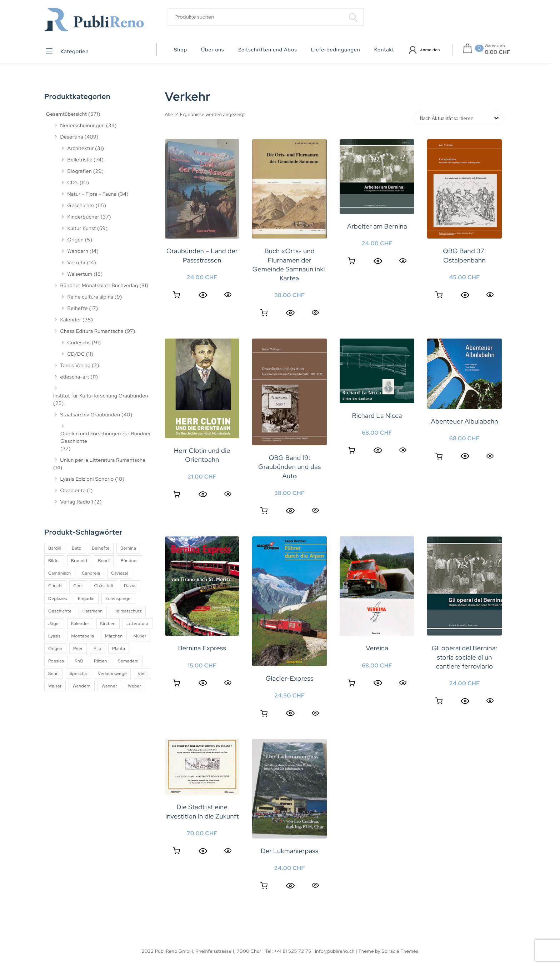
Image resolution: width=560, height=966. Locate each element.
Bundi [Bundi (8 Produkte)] (104, 561)
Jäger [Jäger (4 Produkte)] (54, 624)
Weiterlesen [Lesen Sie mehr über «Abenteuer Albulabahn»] (439, 456)
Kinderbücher (84, 217)
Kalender (71, 320)
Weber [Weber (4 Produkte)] (134, 686)
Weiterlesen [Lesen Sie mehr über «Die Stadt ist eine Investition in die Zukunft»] (176, 851)
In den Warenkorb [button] (176, 295)
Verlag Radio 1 (77, 502)
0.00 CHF (497, 52)
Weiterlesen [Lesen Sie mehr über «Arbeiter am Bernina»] (351, 261)
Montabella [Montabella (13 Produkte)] (83, 636)
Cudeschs (79, 343)
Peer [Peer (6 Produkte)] (78, 649)
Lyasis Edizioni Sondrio (87, 479)
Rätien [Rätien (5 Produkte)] (101, 661)
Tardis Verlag (76, 366)
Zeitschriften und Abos (268, 50)
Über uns (212, 50)
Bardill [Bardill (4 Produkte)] (55, 548)
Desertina (72, 137)
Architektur (81, 149)
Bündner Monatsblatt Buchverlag (99, 286)
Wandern (78, 251)
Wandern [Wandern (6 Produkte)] (82, 686)
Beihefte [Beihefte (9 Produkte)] (101, 548)
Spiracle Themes (400, 951)
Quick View (228, 294)
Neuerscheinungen (83, 126)
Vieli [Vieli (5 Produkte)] (142, 674)
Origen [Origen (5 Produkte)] (55, 649)
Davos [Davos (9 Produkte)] (130, 586)
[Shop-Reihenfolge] (459, 118)
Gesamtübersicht (66, 114)
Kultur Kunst (82, 229)
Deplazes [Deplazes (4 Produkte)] (58, 599)
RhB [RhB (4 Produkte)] (79, 661)
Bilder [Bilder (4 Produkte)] (54, 561)
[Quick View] (203, 295)
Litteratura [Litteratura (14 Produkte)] (137, 624)
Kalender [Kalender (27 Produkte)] (80, 624)
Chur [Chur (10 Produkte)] (78, 586)
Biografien (80, 171)
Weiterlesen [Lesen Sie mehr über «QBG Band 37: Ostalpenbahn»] (439, 295)
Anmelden (430, 50)
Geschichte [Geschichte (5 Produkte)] (60, 611)
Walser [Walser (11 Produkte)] (55, 686)
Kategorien (67, 51)
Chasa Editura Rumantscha (92, 331)
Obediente (73, 491)
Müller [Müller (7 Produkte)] (140, 636)
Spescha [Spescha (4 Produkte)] (78, 674)
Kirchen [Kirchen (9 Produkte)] (108, 624)
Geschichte (81, 206)
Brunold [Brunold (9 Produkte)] (79, 561)
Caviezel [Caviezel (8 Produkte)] (120, 573)
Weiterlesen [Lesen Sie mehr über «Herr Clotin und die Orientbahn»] (176, 494)
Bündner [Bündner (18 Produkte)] (129, 561)
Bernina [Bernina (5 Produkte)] (128, 548)
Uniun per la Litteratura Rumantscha (103, 460)
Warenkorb (495, 46)
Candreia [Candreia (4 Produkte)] (91, 573)
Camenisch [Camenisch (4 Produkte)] (60, 573)
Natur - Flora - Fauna (92, 194)
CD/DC (76, 354)
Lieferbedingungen (336, 50)
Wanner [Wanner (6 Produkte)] (109, 686)
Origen (76, 240)
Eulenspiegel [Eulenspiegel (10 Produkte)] (118, 599)
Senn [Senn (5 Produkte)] (53, 674)
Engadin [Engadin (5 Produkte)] (86, 599)
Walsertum (80, 274)
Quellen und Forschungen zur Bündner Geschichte (106, 438)
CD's (73, 183)
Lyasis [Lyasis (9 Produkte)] (54, 636)
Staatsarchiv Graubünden (90, 415)
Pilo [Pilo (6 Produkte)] (97, 649)
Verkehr (77, 263)
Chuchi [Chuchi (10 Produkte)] (55, 586)
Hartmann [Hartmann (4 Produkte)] (93, 611)
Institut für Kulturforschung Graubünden (101, 396)
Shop (181, 50)
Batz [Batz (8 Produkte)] (76, 548)
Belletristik (80, 160)
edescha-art (75, 377)
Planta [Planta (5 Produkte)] (119, 649)
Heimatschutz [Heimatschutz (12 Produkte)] (128, 611)
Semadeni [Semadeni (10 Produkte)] (128, 661)
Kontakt (384, 50)
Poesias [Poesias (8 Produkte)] (56, 661)
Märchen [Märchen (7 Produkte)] (114, 636)
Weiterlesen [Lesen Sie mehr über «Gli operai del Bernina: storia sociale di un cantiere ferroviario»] (439, 701)
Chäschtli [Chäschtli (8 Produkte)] (103, 586)
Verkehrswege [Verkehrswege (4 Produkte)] (112, 674)
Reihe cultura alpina (91, 297)
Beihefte (78, 309)
